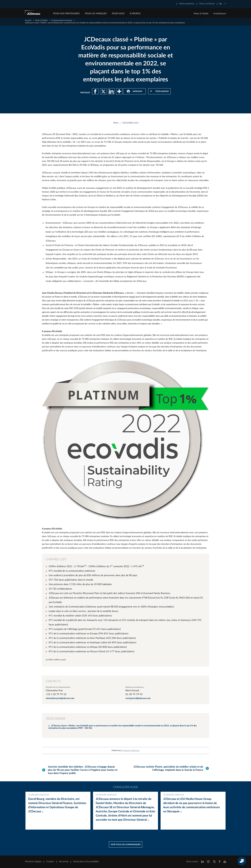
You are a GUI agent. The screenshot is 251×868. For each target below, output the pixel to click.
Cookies (50, 861)
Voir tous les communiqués (126, 844)
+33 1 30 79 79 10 (56, 694)
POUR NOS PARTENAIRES (66, 14)
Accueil (28, 20)
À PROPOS (135, 14)
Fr (225, 4)
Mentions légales (33, 861)
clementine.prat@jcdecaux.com (60, 698)
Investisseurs (220, 14)
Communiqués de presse (62, 20)
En (221, 4)
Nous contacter (207, 4)
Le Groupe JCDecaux (131, 750)
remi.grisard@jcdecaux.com (138, 698)
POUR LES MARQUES (96, 14)
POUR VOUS (118, 14)
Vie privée (64, 861)
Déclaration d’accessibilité (86, 861)
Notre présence (187, 4)
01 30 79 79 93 (134, 694)
